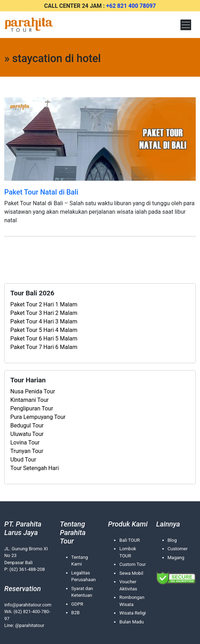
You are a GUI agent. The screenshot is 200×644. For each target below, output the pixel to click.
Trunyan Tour (27, 451)
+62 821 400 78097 (131, 6)
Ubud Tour (23, 460)
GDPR (77, 604)
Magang (176, 558)
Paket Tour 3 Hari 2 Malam (44, 313)
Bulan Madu (132, 622)
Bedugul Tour (27, 425)
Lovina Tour (25, 443)
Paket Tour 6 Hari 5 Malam (44, 339)
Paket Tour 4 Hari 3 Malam (44, 321)
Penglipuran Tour (32, 408)
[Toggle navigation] (186, 25)
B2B (76, 613)
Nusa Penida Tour (33, 391)
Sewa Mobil (131, 573)
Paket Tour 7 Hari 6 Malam (44, 347)
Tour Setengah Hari (35, 468)
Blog (172, 540)
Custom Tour (133, 564)
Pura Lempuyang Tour (38, 417)
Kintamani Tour (29, 400)
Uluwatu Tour (27, 434)
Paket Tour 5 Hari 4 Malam (44, 330)
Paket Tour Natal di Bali (41, 192)
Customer (178, 549)
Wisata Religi (133, 613)
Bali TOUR (129, 540)
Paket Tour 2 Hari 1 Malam (44, 304)
